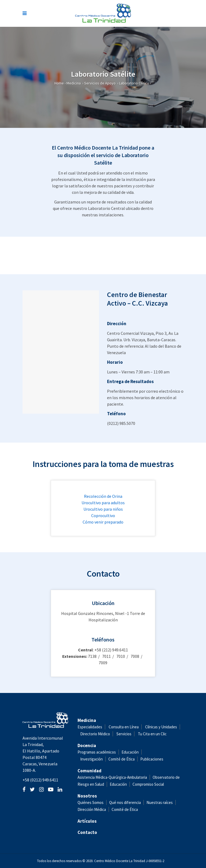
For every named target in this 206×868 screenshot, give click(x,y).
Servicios (124, 734)
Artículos (87, 821)
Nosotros (87, 796)
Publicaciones (152, 759)
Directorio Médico (95, 734)
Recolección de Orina (103, 496)
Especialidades (90, 727)
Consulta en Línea (124, 727)
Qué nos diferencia (125, 802)
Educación (130, 752)
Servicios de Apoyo (100, 83)
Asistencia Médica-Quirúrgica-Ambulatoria (112, 777)
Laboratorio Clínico (134, 83)
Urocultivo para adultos (103, 503)
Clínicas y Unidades (161, 727)
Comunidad (89, 771)
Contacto (87, 832)
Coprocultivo (103, 515)
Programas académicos (97, 752)
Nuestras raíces (160, 802)
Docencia (87, 745)
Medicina (74, 83)
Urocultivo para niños (103, 509)
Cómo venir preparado (103, 522)
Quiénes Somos (91, 802)
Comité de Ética (122, 759)
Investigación (91, 759)
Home (59, 83)
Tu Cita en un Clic (152, 734)
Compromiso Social (148, 784)
